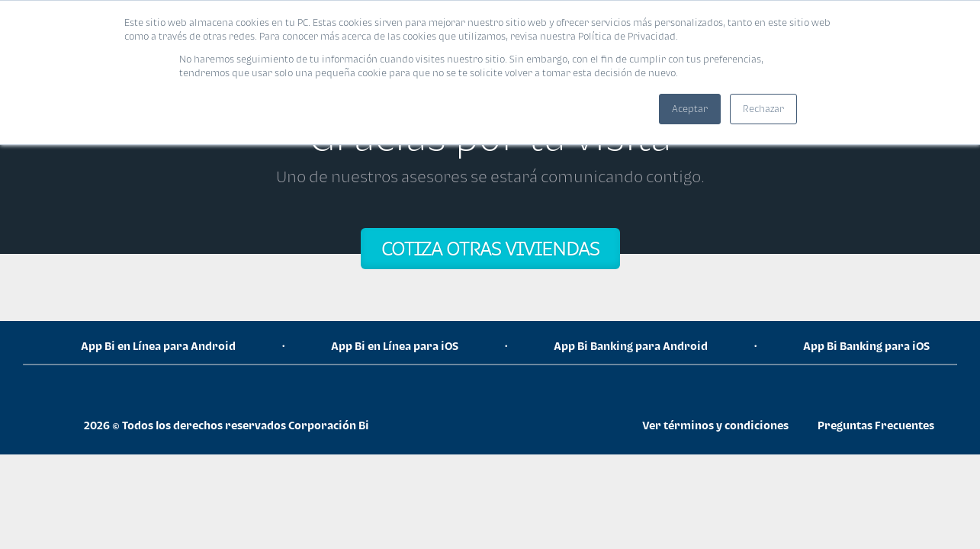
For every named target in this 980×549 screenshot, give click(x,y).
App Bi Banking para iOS (866, 346)
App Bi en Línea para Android (158, 346)
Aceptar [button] (690, 109)
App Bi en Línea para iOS (395, 346)
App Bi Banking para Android (631, 346)
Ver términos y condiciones (715, 425)
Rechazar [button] (763, 109)
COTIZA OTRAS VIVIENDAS (490, 248)
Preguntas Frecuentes (876, 425)
